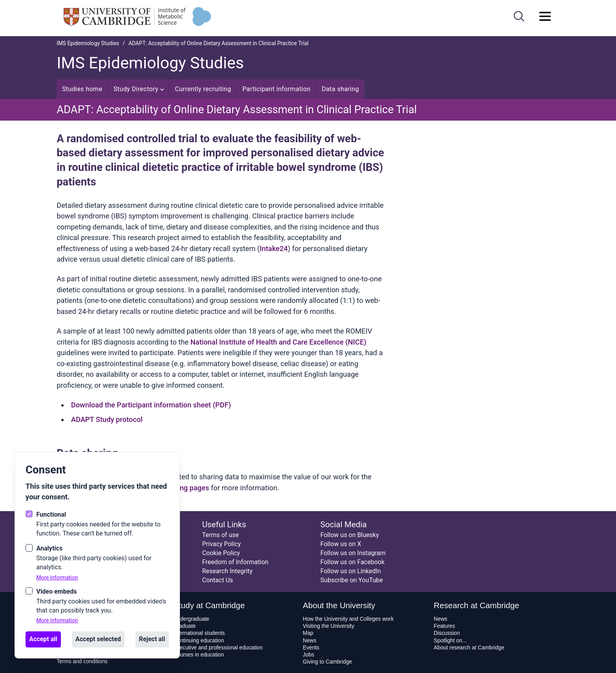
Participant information (277, 89)
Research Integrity (227, 571)
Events (311, 648)
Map (308, 633)
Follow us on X (341, 544)
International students (199, 633)
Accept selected (98, 639)
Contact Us (217, 580)
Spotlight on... (450, 641)
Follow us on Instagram (353, 553)
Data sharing (340, 89)
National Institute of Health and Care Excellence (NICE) (279, 342)
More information (57, 578)
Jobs (309, 655)
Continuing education (199, 641)
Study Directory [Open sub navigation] (139, 89)
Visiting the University (329, 626)
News (310, 641)
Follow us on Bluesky (350, 535)
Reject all (152, 639)
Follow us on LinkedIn (351, 571)
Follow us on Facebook (353, 562)
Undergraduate (191, 619)
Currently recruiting (203, 89)
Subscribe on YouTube (352, 580)
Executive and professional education (218, 648)
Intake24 (274, 248)
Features (444, 626)
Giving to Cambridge (327, 662)
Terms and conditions (82, 661)
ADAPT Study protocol (107, 419)
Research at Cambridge (477, 605)
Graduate (184, 626)
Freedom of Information (235, 562)
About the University (339, 605)
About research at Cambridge (469, 648)
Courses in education (199, 655)
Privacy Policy (221, 544)
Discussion (447, 633)
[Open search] (519, 16)
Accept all (43, 639)
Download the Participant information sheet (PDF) (151, 405)
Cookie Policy (221, 553)
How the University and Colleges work (348, 619)
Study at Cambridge (209, 605)
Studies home (82, 89)
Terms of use (220, 535)
